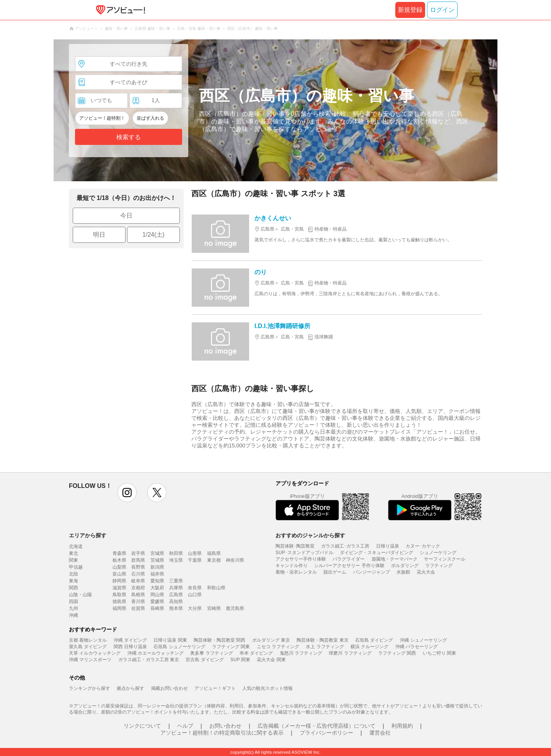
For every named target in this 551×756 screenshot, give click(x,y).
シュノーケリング (438, 553)
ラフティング (439, 566)
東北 (73, 553)
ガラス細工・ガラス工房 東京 (149, 660)
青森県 (119, 553)
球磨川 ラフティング (350, 653)
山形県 (195, 553)
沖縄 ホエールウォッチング (156, 653)
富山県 (119, 574)
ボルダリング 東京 (271, 640)
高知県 (176, 602)
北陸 (73, 574)
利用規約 (402, 726)
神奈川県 (235, 560)
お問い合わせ (225, 726)
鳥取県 (119, 595)
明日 (99, 235)
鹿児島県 (235, 608)
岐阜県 (138, 581)
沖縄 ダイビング (130, 640)
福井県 (157, 574)
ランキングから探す (90, 688)
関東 (73, 560)
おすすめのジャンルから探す (310, 535)
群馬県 (138, 560)
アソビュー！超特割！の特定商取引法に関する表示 (222, 733)
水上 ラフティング (325, 647)
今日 (126, 215)
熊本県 (176, 608)
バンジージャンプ (372, 572)
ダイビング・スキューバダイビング (377, 553)
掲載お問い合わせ (170, 688)
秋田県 (176, 553)
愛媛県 (157, 602)
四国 (73, 602)
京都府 (138, 588)
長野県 (138, 567)
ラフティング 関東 (231, 647)
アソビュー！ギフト (215, 688)
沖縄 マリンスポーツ (90, 660)
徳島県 (119, 602)
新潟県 (157, 567)
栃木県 (119, 560)
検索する (129, 137)
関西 (73, 588)
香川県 (138, 602)
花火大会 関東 (271, 660)
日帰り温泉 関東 (170, 640)
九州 (73, 608)
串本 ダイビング (256, 653)
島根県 (138, 595)
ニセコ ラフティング (278, 647)
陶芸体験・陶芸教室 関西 (219, 640)
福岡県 (119, 608)
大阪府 (157, 588)
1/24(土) (153, 235)
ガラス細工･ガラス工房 (345, 546)
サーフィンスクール (445, 559)
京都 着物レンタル (88, 640)
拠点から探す (130, 688)
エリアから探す (88, 535)
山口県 (195, 595)
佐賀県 (138, 608)
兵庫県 (176, 588)
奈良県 (195, 588)
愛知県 (157, 581)
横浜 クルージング (369, 647)
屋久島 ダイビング (88, 647)
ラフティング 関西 (397, 653)
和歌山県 (216, 588)
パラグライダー (349, 559)
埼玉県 (176, 560)
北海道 (76, 546)
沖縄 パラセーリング (417, 647)
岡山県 (157, 595)
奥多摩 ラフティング (211, 653)
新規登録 (410, 10)
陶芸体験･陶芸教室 (295, 546)
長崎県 (157, 608)
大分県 (195, 608)
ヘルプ (185, 726)
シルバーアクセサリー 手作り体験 (349, 566)
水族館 (403, 572)
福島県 (214, 553)
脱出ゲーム (335, 572)
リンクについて (142, 726)
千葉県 (195, 560)
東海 (73, 581)
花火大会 (426, 572)
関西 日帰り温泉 (130, 647)
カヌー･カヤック (423, 546)
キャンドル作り (292, 566)
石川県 (138, 574)
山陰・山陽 (80, 595)
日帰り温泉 (388, 546)
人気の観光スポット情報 (267, 688)
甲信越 (76, 567)
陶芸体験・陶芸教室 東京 (322, 640)
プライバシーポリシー (326, 733)
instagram (127, 493)
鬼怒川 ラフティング (301, 653)
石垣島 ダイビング (374, 640)
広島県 (176, 595)
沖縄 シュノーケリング (423, 640)
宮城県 (157, 553)
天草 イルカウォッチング (95, 653)
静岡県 (119, 581)
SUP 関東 (240, 660)
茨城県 (157, 560)
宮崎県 (214, 608)
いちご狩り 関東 (439, 653)
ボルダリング (405, 566)
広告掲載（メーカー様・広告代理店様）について (316, 726)
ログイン (442, 10)
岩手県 (138, 553)
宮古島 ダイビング (205, 660)
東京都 (214, 560)
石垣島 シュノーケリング (179, 647)
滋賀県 (119, 588)
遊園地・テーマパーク (395, 559)
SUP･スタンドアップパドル (304, 553)
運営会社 (380, 733)
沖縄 (73, 615)
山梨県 (119, 567)
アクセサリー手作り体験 (301, 559)
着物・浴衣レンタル (296, 572)
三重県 (176, 581)
